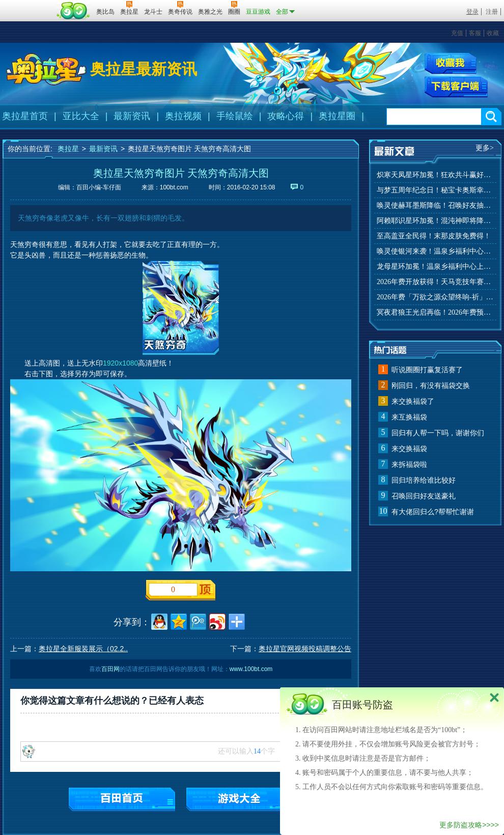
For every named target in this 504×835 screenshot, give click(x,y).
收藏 (493, 33)
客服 (475, 33)
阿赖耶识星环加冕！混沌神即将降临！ (435, 221)
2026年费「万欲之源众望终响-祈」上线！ (435, 297)
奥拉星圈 (337, 116)
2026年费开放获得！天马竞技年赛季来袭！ (435, 282)
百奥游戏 (28, 5)
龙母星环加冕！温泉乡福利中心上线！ (435, 267)
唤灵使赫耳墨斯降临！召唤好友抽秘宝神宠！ (435, 205)
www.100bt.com (251, 669)
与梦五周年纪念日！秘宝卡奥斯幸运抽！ (435, 190)
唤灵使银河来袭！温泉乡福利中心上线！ (435, 251)
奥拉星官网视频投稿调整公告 (305, 649)
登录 (472, 12)
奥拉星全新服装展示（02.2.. (83, 649)
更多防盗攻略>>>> (469, 825)
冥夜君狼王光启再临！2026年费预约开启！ (435, 312)
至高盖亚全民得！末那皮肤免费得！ (434, 236)
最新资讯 (132, 116)
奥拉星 (68, 149)
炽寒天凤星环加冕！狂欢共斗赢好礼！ (435, 175)
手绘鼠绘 (235, 116)
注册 (492, 12)
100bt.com (174, 187)
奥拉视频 (183, 116)
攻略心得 (286, 116)
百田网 (74, 11)
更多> (485, 148)
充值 (457, 33)
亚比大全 (81, 116)
